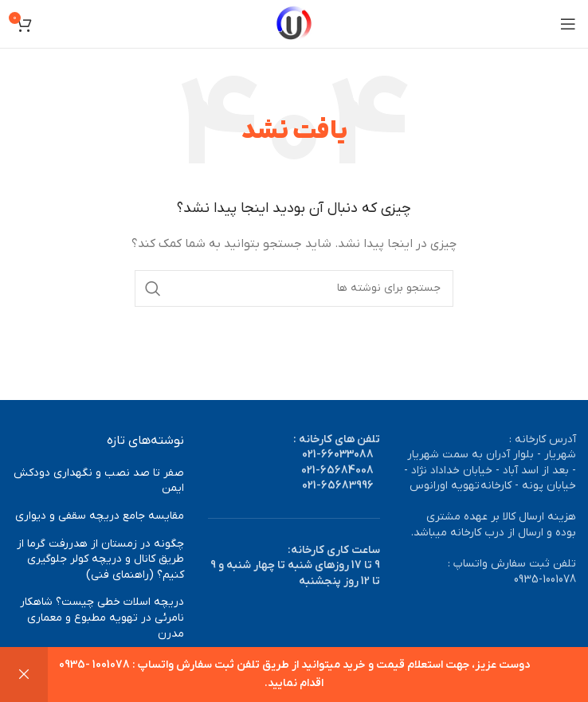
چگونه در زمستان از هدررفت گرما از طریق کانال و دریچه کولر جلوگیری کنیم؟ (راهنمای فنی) (100, 559)
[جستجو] (294, 288)
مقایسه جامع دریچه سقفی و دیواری (100, 516)
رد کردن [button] (24, 675)
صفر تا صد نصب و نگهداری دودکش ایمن (99, 481)
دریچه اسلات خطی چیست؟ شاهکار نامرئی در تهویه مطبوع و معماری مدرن (102, 618)
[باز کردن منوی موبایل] (568, 24)
